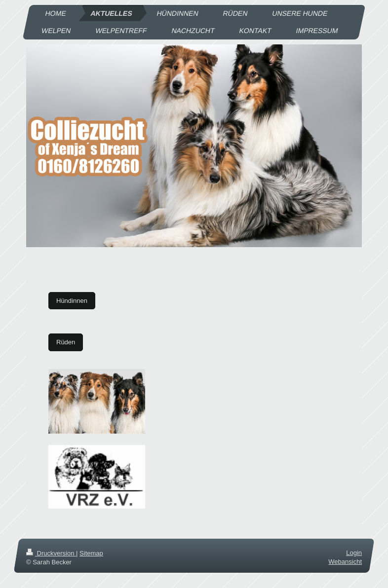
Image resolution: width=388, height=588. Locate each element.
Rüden (66, 342)
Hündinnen (72, 301)
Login (354, 553)
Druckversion (51, 553)
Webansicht (345, 562)
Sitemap (91, 553)
